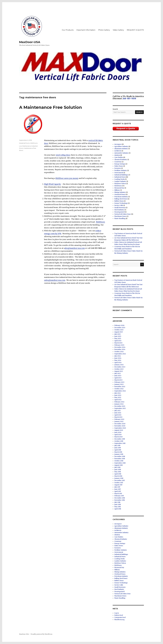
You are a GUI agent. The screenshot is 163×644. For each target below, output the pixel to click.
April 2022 (118, 400)
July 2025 (117, 334)
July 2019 (117, 446)
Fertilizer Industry (121, 170)
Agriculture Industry (121, 146)
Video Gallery (118, 30)
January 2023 (119, 384)
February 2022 (119, 402)
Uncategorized (119, 212)
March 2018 (118, 476)
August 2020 (119, 430)
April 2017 (118, 491)
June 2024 (118, 358)
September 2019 (120, 443)
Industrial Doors (24, 143)
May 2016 (118, 507)
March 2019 (118, 452)
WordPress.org (119, 620)
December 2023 (120, 367)
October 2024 (119, 352)
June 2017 (118, 489)
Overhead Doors (120, 195)
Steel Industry (119, 210)
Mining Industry (120, 192)
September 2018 (120, 463)
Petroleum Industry (121, 197)
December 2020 (120, 424)
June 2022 (118, 395)
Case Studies (119, 157)
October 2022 (119, 389)
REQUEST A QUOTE (135, 30)
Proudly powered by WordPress (41, 634)
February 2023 (119, 382)
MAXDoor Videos (120, 184)
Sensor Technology (121, 203)
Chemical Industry (121, 160)
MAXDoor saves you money (67, 178)
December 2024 (120, 347)
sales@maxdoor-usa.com (55, 280)
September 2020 (120, 428)
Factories (118, 168)
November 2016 (120, 500)
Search (115, 109)
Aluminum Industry (121, 149)
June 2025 (118, 336)
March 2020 (118, 437)
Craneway (118, 162)
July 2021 (117, 411)
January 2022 (119, 404)
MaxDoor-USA (30, 42)
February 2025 (119, 345)
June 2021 (118, 413)
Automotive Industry (121, 153)
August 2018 (118, 465)
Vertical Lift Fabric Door (122, 214)
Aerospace (118, 144)
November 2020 (120, 426)
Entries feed (119, 615)
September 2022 (120, 391)
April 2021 (118, 415)
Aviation (117, 155)
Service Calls (119, 205)
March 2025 (118, 343)
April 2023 (118, 378)
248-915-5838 (129, 98)
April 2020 (118, 435)
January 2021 (119, 422)
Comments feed (120, 617)
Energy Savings (120, 164)
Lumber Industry (120, 181)
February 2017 (119, 496)
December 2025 (120, 328)
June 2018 (118, 470)
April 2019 (118, 450)
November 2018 (120, 459)
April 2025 (118, 341)
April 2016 (118, 509)
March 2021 (118, 417)
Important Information (86, 30)
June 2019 (118, 448)
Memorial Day (119, 188)
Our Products (68, 30)
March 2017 (118, 494)
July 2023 (118, 373)
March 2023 (118, 380)
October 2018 (119, 461)
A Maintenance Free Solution (51, 107)
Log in (117, 613)
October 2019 (119, 441)
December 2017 (120, 480)
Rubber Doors (119, 201)
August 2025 (119, 332)
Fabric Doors (119, 166)
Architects (118, 151)
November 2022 (120, 387)
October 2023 (119, 369)
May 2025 (118, 339)
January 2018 (119, 478)
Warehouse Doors (120, 216)
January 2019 (119, 454)
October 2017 (119, 483)
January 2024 (119, 365)
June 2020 (118, 432)
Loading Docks (119, 179)
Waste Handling (120, 219)
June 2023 (118, 376)
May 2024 (118, 360)
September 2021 (120, 408)
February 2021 (119, 419)
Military (117, 190)
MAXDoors (100, 222)
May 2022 (118, 397)
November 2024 (120, 349)
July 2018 (117, 467)
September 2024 (120, 354)
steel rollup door (63, 155)
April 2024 (118, 363)
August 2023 (119, 371)
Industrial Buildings (121, 175)
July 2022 (118, 393)
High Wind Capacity (52, 184)
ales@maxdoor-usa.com (75, 248)
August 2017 (118, 485)
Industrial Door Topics (126, 140)
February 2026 (119, 325)
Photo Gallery (104, 30)
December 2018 (120, 456)
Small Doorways (120, 208)
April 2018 (118, 474)
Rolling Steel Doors (121, 199)
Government (119, 173)
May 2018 (118, 472)
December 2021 (120, 406)
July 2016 (117, 502)
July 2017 (117, 487)
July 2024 (118, 356)
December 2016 (120, 498)
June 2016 (118, 504)
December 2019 (120, 439)
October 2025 (119, 330)
